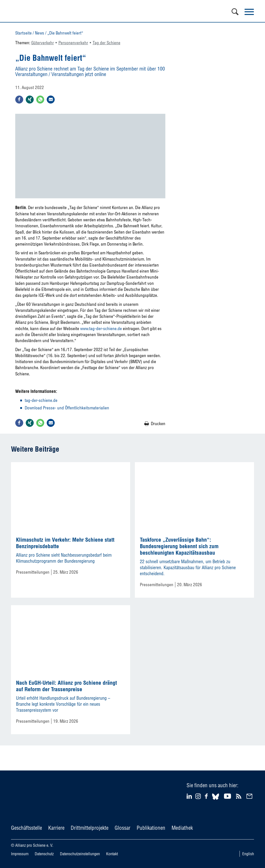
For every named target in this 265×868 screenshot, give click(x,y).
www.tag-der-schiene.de (101, 328)
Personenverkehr (73, 43)
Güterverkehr (43, 43)
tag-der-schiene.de (41, 400)
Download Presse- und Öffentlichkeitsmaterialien (67, 408)
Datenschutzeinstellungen (80, 854)
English (248, 854)
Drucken (158, 423)
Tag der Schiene (107, 43)
